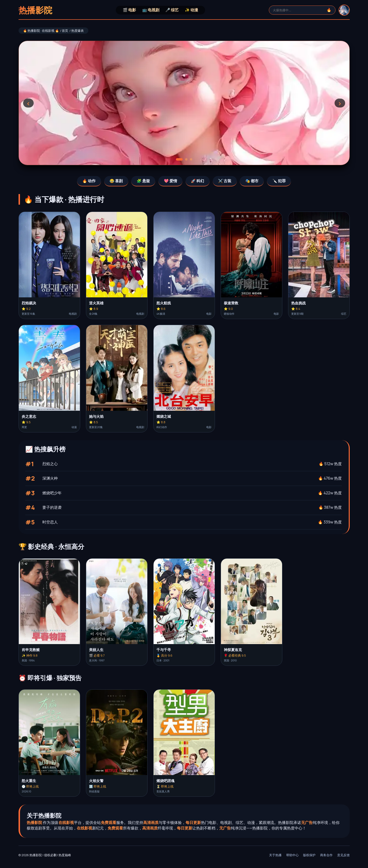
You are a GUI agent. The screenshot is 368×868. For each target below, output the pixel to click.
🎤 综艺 (172, 10)
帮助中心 (292, 855)
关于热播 (275, 855)
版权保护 (309, 855)
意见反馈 (343, 855)
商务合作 (326, 855)
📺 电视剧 (151, 10)
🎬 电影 (129, 10)
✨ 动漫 (191, 10)
